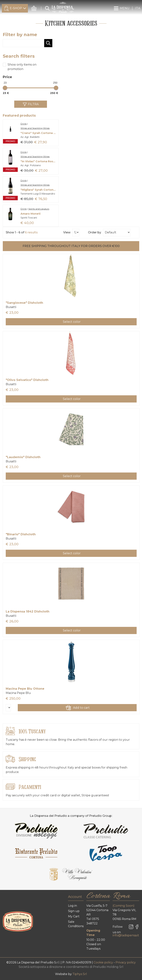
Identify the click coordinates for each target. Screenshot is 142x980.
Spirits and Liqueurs (39, 209)
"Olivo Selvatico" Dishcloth (27, 380)
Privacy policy (126, 962)
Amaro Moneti (31, 214)
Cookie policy (104, 962)
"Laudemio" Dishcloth (23, 457)
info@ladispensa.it (126, 935)
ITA (138, 8)
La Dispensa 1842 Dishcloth (28, 611)
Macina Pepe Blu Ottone (25, 689)
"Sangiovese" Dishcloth (24, 303)
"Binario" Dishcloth (21, 534)
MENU (122, 8)
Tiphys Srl (80, 974)
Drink (24, 124)
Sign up (74, 911)
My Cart (74, 916)
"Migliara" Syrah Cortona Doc (39, 190)
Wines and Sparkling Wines (35, 128)
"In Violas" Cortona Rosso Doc (39, 161)
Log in (72, 906)
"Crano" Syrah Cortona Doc (39, 133)
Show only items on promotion (22, 67)
